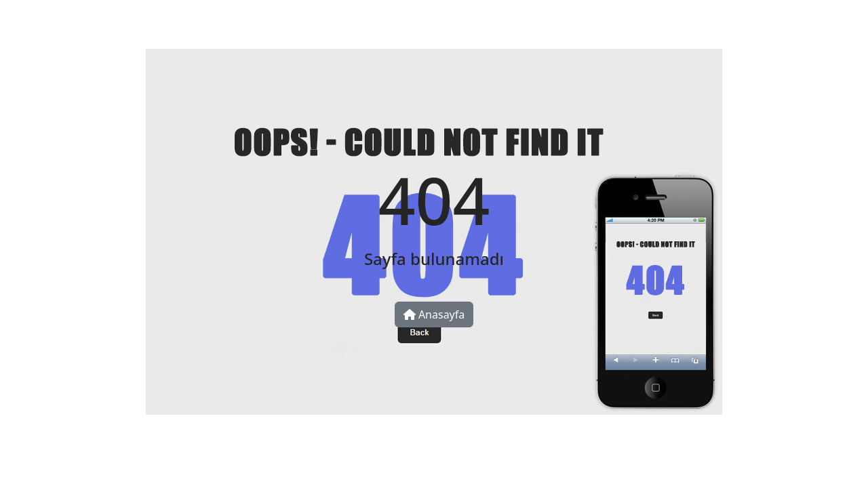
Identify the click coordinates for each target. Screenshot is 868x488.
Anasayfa (434, 314)
